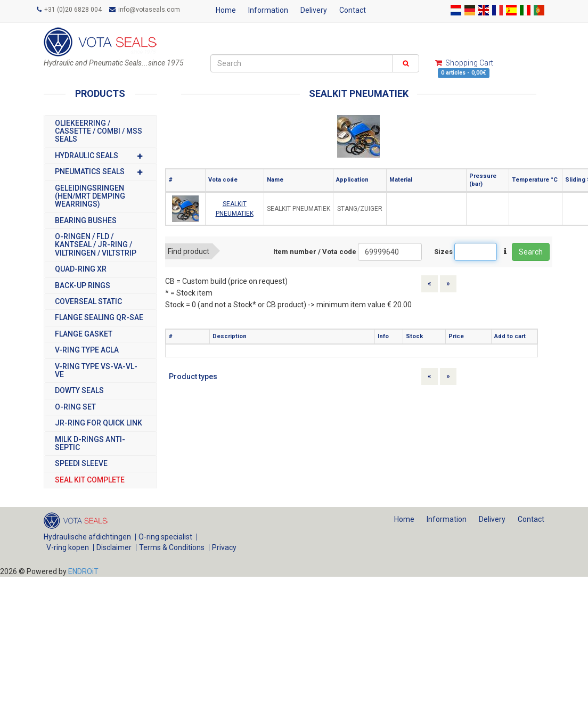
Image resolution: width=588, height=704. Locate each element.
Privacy (224, 547)
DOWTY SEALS (79, 391)
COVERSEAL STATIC (88, 302)
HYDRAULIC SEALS (100, 156)
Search (531, 252)
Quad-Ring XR (81, 269)
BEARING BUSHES (86, 221)
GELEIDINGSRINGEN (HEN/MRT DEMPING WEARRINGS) (90, 197)
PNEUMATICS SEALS (100, 172)
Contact (353, 10)
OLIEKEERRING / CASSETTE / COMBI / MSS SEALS (99, 132)
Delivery (314, 10)
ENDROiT (83, 571)
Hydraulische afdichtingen (87, 537)
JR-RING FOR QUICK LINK (99, 423)
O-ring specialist (165, 537)
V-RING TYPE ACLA (87, 350)
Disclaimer (114, 547)
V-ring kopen (68, 547)
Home (226, 10)
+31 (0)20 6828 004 (69, 10)
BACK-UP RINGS (83, 286)
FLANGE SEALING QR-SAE (99, 318)
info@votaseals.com (145, 10)
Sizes (443, 252)
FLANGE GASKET (84, 334)
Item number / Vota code (315, 252)
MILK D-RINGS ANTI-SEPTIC (90, 444)
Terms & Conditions (172, 547)
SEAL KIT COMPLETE (90, 480)
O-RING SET (75, 407)
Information (268, 10)
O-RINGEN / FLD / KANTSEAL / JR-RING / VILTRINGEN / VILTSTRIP (96, 245)
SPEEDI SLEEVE (81, 464)
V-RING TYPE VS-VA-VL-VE (96, 371)
